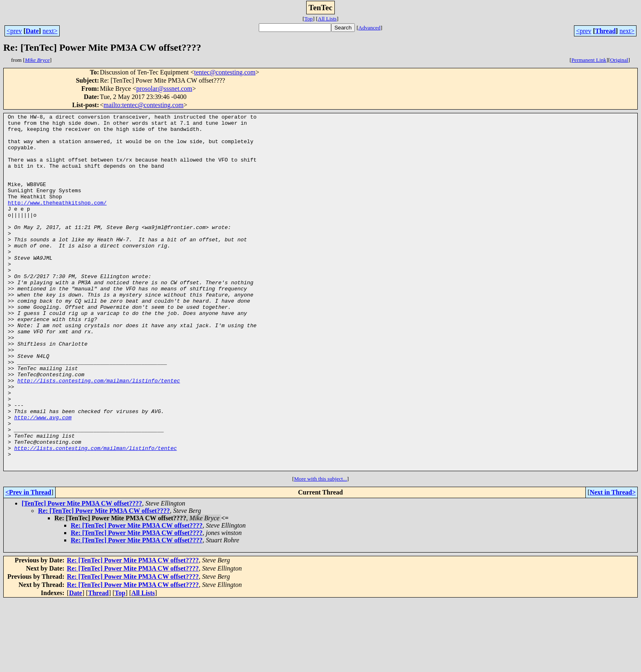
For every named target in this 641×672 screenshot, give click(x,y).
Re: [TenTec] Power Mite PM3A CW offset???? (104, 582)
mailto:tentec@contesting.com (143, 105)
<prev (14, 31)
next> (50, 31)
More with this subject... (320, 550)
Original (619, 60)
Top (308, 19)
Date (32, 31)
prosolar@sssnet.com (164, 89)
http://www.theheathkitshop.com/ (57, 221)
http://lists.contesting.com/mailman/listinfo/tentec (99, 434)
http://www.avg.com (43, 479)
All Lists (327, 19)
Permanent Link (589, 60)
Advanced (370, 28)
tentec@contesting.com (225, 72)
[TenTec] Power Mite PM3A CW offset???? (82, 574)
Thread (605, 31)
